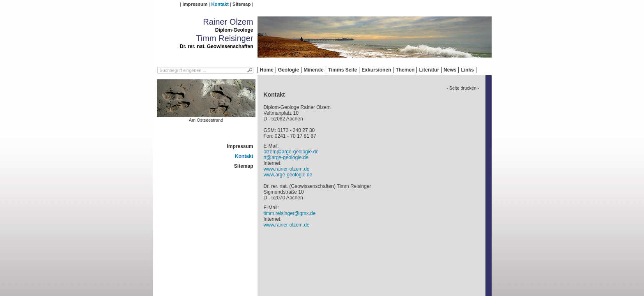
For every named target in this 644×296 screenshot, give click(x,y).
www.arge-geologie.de (288, 175)
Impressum (195, 4)
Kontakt (220, 4)
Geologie (289, 70)
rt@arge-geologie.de (286, 157)
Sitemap (241, 4)
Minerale (314, 70)
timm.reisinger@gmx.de (290, 213)
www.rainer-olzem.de (287, 169)
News (450, 70)
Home (267, 70)
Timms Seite (343, 70)
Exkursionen (376, 70)
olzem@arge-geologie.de (291, 152)
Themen (405, 70)
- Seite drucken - (463, 88)
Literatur (429, 70)
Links (467, 70)
